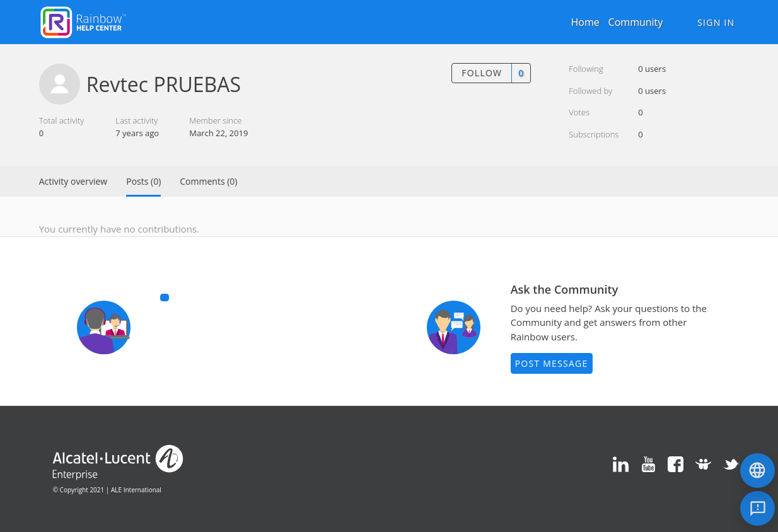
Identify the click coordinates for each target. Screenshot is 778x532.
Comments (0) (208, 181)
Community (636, 22)
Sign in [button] (716, 22)
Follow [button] (482, 73)
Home (585, 22)
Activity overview (73, 181)
